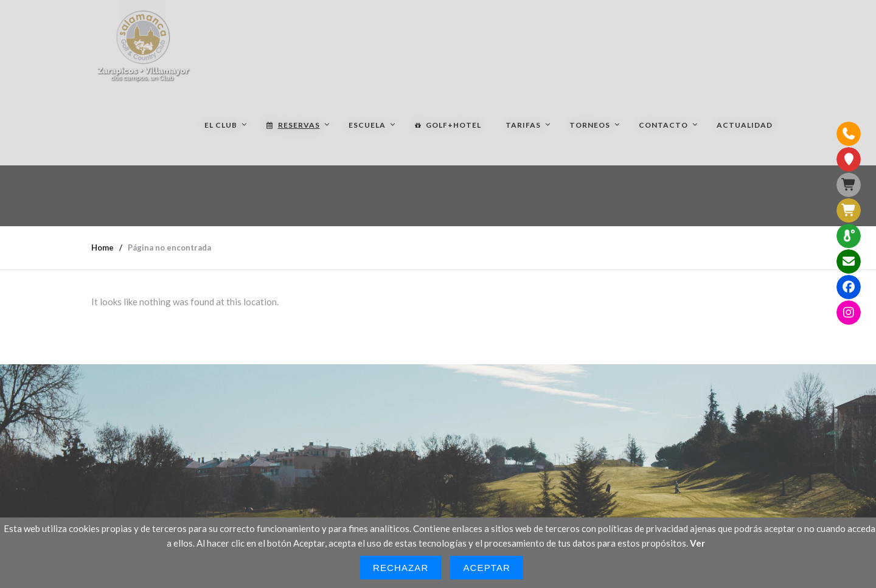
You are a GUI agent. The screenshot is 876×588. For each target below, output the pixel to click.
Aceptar (487, 568)
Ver (697, 543)
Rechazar (401, 568)
